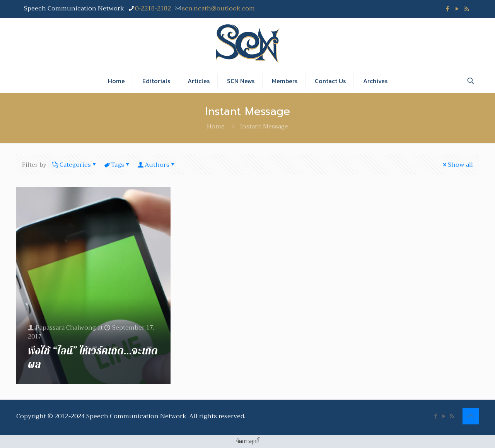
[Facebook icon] (447, 9)
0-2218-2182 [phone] (153, 9)
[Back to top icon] (471, 416)
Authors (156, 165)
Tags (117, 165)
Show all (457, 165)
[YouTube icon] (457, 9)
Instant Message (264, 127)
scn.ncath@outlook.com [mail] (218, 9)
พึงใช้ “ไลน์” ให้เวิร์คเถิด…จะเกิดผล (93, 358)
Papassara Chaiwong (66, 327)
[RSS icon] (467, 9)
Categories (75, 165)
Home (216, 127)
